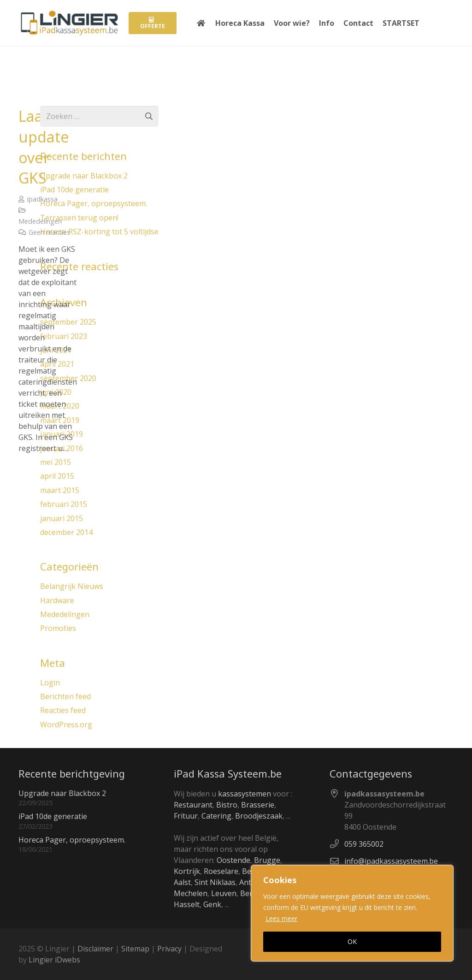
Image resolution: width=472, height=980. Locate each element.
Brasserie (258, 805)
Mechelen (191, 893)
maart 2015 (60, 490)
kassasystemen (245, 794)
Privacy (169, 949)
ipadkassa (42, 199)
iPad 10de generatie (53, 816)
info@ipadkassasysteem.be (391, 861)
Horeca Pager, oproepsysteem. (94, 203)
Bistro (227, 805)
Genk (212, 904)
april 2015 (57, 476)
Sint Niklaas (215, 882)
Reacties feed (63, 710)
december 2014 (66, 532)
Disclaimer (95, 949)
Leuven (224, 893)
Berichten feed (65, 696)
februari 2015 (64, 504)
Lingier (41, 960)
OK (352, 941)
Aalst (182, 882)
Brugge (267, 860)
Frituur (186, 816)
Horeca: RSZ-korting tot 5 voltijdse (99, 232)
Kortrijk (187, 871)
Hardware (57, 600)
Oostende (233, 860)
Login (50, 683)
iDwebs (68, 960)
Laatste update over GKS (44, 147)
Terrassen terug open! (79, 218)
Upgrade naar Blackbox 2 (84, 176)
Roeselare (221, 871)
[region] (352, 913)
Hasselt (187, 904)
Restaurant (193, 805)
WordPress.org (66, 725)
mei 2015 (56, 462)
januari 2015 (62, 518)
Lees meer (281, 918)
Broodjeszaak (259, 816)
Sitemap (135, 949)
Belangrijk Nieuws (72, 586)
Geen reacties (49, 232)
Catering (216, 816)
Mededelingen (40, 221)
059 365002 (364, 844)
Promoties (58, 628)
